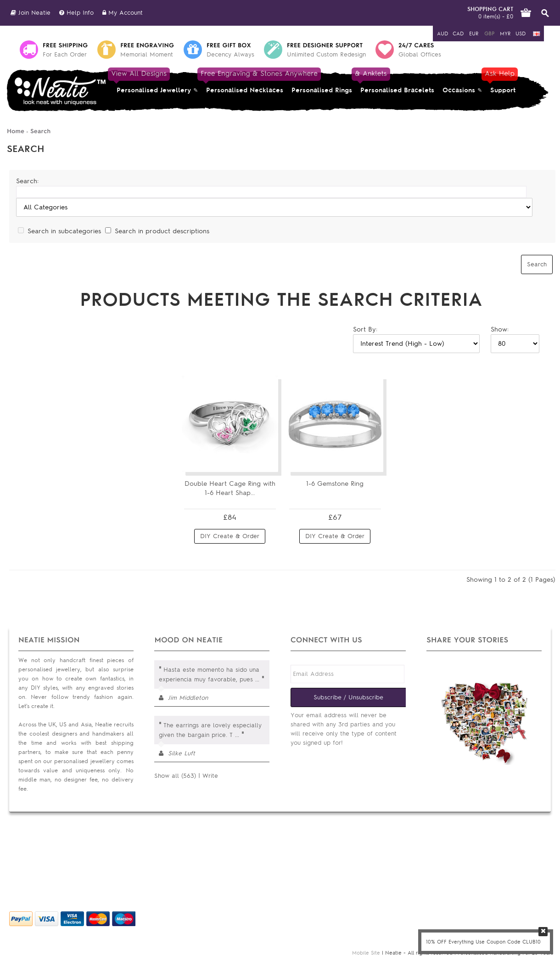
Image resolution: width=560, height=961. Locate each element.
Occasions (459, 90)
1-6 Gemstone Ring (335, 484)
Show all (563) (175, 776)
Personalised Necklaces (245, 82)
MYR (505, 34)
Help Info (76, 13)
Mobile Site (366, 953)
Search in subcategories (64, 231)
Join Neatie (31, 13)
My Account (123, 13)
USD (521, 34)
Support (502, 82)
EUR (474, 34)
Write (210, 776)
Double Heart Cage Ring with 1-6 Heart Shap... (230, 488)
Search (40, 131)
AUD (442, 34)
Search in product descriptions (162, 231)
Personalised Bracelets (395, 82)
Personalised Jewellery (152, 82)
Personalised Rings (322, 90)
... (257, 679)
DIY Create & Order (230, 536)
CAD (458, 34)
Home (16, 131)
